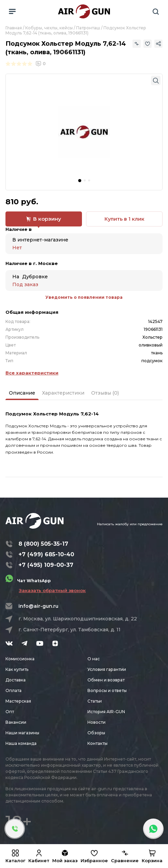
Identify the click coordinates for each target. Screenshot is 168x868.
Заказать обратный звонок (52, 590)
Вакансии (16, 722)
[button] (80, 181)
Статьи (95, 701)
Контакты (97, 743)
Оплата (13, 690)
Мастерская (18, 701)
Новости (96, 722)
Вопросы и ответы (107, 690)
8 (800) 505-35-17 (43, 544)
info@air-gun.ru (38, 606)
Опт (10, 712)
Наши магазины (22, 733)
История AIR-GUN (106, 712)
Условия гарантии (107, 669)
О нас (94, 659)
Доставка (16, 680)
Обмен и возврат (106, 680)
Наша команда (21, 743)
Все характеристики (32, 373)
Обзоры (96, 733)
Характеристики (63, 393)
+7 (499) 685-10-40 (46, 554)
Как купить (17, 669)
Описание (22, 393)
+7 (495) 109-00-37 (46, 565)
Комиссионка (20, 659)
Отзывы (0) (105, 393)
